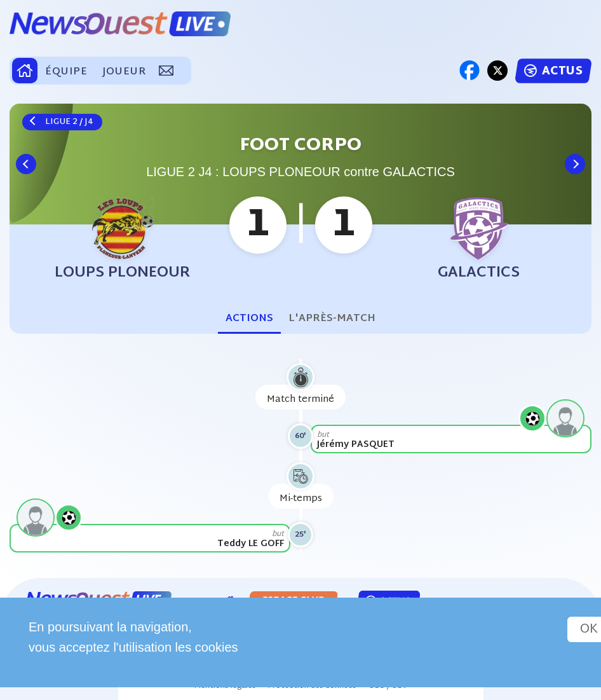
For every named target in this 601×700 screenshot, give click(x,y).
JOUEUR (124, 72)
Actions (249, 319)
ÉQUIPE (66, 72)
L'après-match (332, 319)
